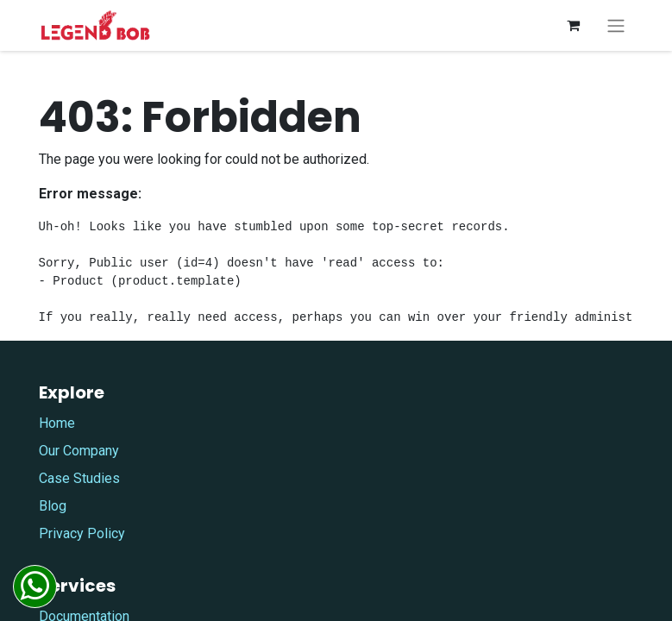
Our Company (79, 451)
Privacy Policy (82, 533)
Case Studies (79, 478)
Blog (53, 506)
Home (57, 423)
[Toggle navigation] (616, 25)
